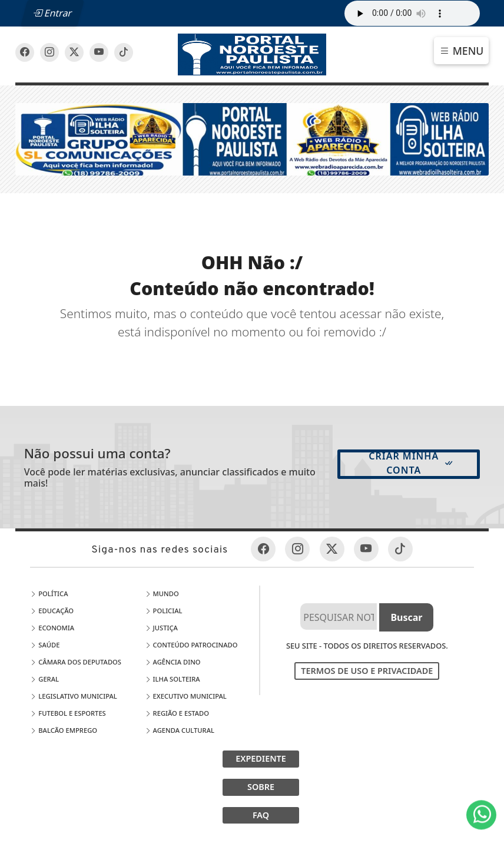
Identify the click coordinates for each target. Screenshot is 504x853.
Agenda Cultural (180, 730)
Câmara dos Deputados (76, 662)
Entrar (52, 13)
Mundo (162, 594)
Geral (44, 679)
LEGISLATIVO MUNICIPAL (73, 696)
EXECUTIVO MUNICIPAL (186, 696)
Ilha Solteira (173, 679)
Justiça (161, 628)
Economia (52, 628)
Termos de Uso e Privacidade (367, 671)
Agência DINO (173, 662)
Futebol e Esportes (68, 713)
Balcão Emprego (64, 730)
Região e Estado (177, 713)
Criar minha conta (411, 463)
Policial (164, 611)
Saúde (45, 645)
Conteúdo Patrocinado (191, 645)
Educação (52, 611)
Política (49, 594)
